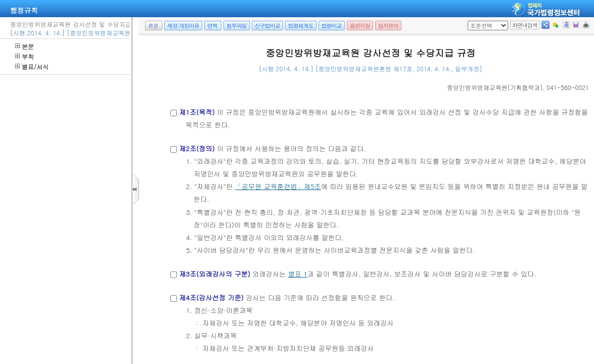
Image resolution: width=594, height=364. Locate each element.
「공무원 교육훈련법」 (269, 186)
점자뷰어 (388, 26)
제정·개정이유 (183, 26)
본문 (25, 46)
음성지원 (360, 26)
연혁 (212, 26)
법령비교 (332, 26)
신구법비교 (267, 26)
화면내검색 (525, 25)
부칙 (25, 56)
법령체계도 (301, 26)
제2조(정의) (197, 148)
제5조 (312, 186)
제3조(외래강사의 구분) (215, 274)
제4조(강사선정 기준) (211, 298)
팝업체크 (471, 21)
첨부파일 (237, 26)
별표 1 (298, 274)
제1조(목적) (197, 112)
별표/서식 (32, 66)
